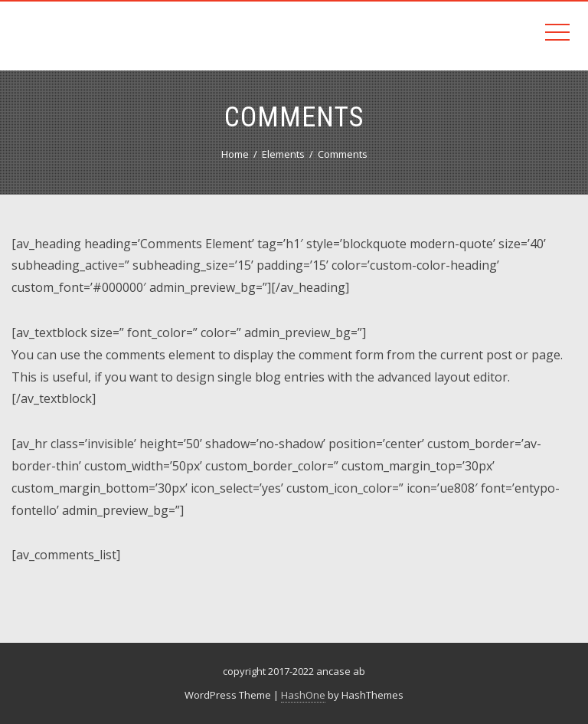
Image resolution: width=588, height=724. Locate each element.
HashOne (303, 695)
